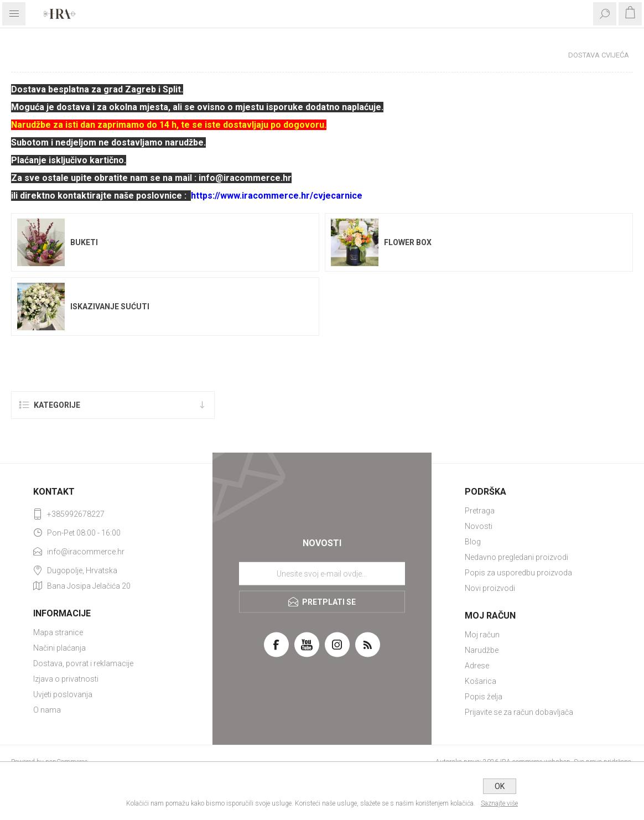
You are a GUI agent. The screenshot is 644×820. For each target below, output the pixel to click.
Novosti (479, 526)
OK (500, 786)
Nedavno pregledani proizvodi (516, 557)
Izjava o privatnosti (66, 679)
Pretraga (480, 511)
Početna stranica (518, 55)
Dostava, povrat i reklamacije (83, 663)
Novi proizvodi (490, 588)
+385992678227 (76, 514)
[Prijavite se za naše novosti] (322, 573)
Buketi (84, 242)
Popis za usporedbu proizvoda (518, 573)
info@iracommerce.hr (86, 552)
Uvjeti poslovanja (63, 694)
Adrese (477, 666)
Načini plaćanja (59, 648)
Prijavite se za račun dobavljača (519, 712)
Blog (473, 542)
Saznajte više (499, 803)
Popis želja (484, 697)
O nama (47, 710)
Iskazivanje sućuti (110, 307)
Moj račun (482, 635)
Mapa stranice (58, 632)
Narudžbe (482, 650)
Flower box (408, 242)
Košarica (481, 681)
